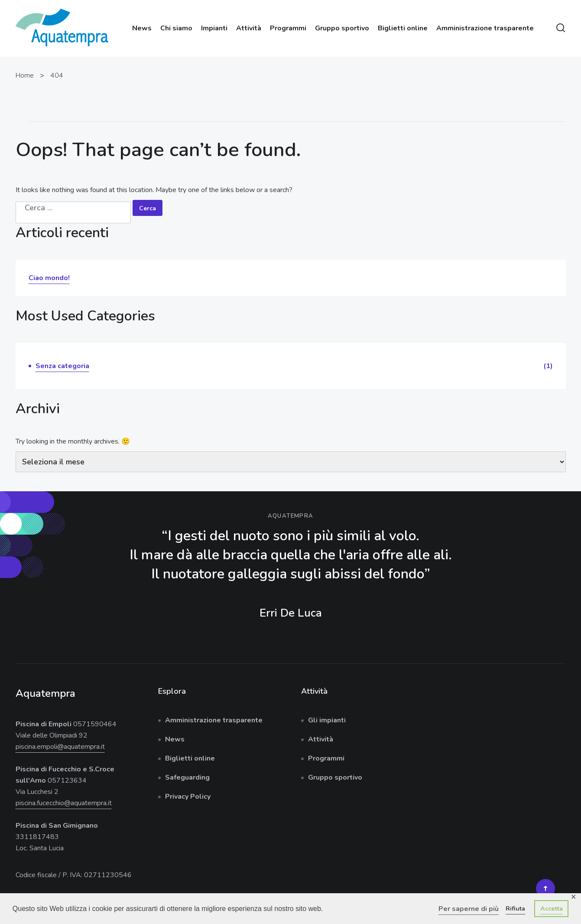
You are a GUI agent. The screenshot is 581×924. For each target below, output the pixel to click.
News (142, 28)
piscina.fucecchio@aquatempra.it (64, 803)
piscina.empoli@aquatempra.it (60, 747)
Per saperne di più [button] (469, 909)
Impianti (214, 28)
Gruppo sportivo (342, 28)
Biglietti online (403, 28)
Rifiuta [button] (515, 908)
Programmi (288, 28)
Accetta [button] (552, 908)
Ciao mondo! (49, 278)
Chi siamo (176, 28)
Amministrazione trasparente (485, 28)
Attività (249, 28)
